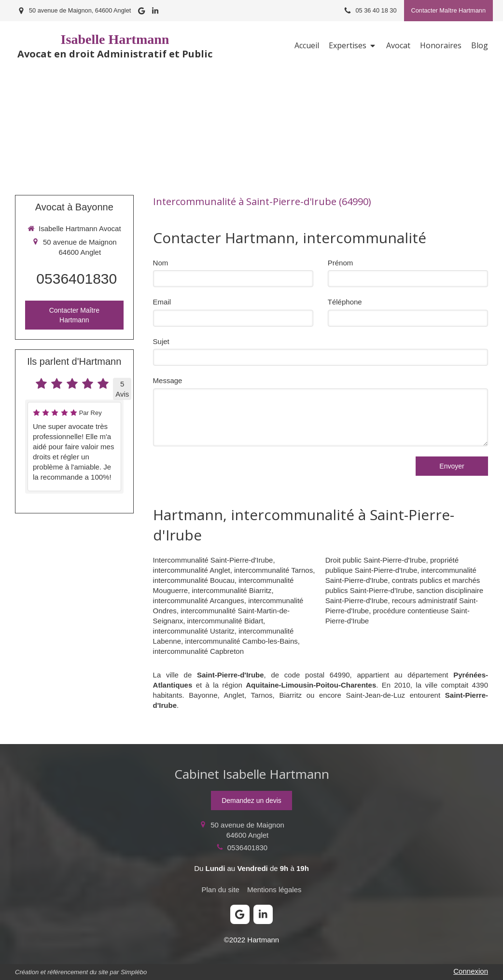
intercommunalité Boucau (194, 580)
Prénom (341, 263)
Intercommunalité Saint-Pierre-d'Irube (213, 560)
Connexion (471, 971)
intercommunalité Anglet (192, 570)
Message (168, 380)
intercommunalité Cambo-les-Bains (241, 641)
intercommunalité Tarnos (273, 570)
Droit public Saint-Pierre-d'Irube (376, 560)
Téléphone (345, 302)
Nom (161, 263)
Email (162, 302)
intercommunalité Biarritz (231, 590)
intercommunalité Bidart (225, 621)
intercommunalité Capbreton (198, 651)
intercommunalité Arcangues (199, 600)
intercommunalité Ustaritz (194, 631)
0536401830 (77, 279)
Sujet (161, 341)
